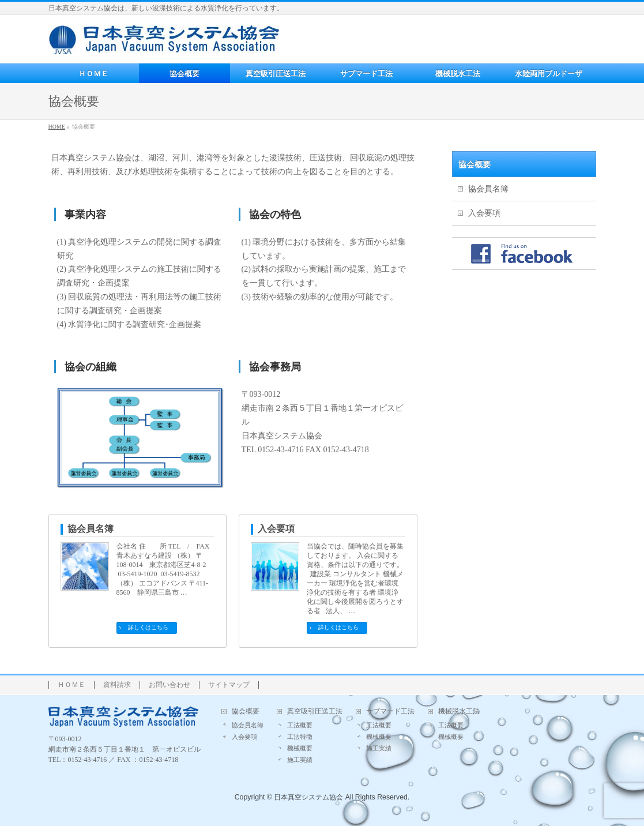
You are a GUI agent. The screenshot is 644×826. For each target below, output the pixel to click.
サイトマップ (229, 685)
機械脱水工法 (459, 712)
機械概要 (300, 748)
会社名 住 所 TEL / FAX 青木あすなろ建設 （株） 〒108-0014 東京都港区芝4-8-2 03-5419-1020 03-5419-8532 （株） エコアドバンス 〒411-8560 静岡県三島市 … (163, 569)
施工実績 (300, 760)
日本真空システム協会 (308, 797)
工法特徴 (300, 737)
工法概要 (300, 725)
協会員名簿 (91, 529)
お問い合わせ (170, 685)
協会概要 (474, 164)
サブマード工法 (390, 712)
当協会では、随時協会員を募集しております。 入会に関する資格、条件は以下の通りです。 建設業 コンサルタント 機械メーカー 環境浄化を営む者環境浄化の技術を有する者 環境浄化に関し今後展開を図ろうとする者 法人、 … (355, 579)
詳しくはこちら (148, 627)
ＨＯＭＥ (71, 685)
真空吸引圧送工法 (315, 712)
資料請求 (117, 685)
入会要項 (276, 529)
